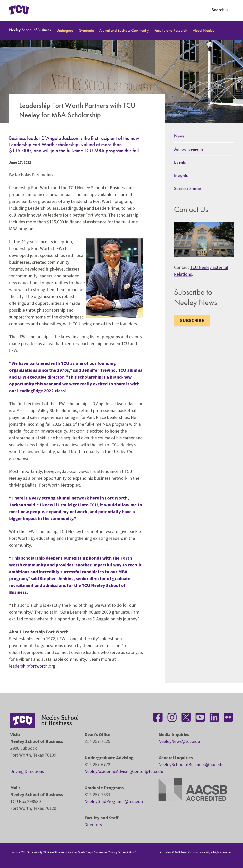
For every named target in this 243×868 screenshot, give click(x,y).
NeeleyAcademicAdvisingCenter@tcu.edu (124, 772)
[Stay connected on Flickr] (228, 717)
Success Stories (188, 188)
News (179, 136)
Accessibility (35, 852)
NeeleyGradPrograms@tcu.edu (114, 802)
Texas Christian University (195, 852)
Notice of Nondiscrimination (60, 852)
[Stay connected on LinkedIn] (214, 717)
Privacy (113, 852)
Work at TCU (19, 852)
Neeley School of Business (30, 30)
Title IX (81, 852)
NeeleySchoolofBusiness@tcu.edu (191, 765)
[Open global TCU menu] (44, 10)
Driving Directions (27, 772)
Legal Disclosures (97, 852)
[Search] (223, 10)
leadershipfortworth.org (32, 666)
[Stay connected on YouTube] (200, 717)
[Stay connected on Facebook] (158, 717)
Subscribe (192, 321)
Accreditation (127, 852)
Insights (181, 175)
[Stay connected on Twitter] (186, 717)
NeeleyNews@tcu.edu (179, 741)
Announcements (189, 149)
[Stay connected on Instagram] (172, 717)
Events (180, 162)
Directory (93, 825)
